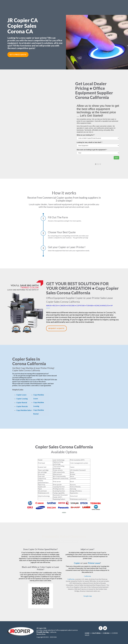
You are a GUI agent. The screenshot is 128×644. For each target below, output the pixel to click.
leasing (43, 540)
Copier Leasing (22, 399)
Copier (77, 563)
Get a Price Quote (18, 55)
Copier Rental (22, 402)
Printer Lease (94, 563)
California (87, 576)
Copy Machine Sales (24, 410)
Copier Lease (21, 395)
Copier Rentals (22, 406)
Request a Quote (56, 328)
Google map (88, 596)
